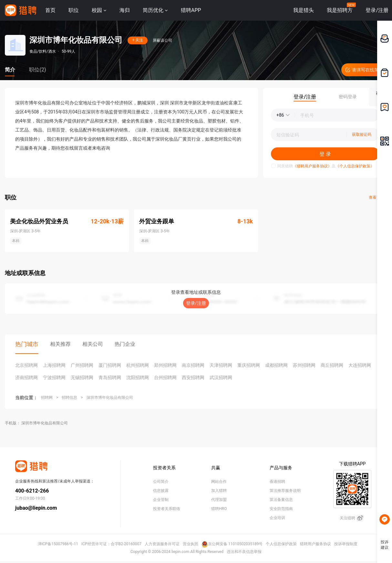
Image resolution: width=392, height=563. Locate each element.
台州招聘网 (165, 377)
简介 (10, 70)
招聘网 (47, 398)
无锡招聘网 (82, 377)
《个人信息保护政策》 (355, 166)
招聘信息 (69, 398)
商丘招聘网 (332, 365)
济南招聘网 (26, 377)
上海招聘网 (54, 365)
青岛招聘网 (110, 377)
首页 (50, 10)
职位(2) (37, 70)
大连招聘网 (360, 365)
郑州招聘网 (165, 365)
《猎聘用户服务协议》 (312, 166)
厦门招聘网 (110, 365)
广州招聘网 (82, 365)
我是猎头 (304, 10)
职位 (74, 10)
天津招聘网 (221, 365)
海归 (125, 10)
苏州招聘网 (304, 365)
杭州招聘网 (138, 365)
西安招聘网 (193, 377)
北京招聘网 (26, 365)
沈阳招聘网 (138, 377)
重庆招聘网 (249, 365)
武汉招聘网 (221, 377)
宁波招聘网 (54, 377)
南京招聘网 (193, 365)
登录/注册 (196, 303)
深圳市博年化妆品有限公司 (110, 398)
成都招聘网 (276, 365)
